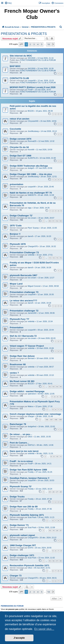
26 (53, 492)
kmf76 (30, 548)
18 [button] (49, 44)
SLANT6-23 (33, 158)
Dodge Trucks (17, 497)
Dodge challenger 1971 (22, 555)
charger (31, 416)
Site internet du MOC (21, 56)
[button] (21, 44)
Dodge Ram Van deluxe (22, 356)
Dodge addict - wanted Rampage (27, 391)
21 (61, 530)
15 (57, 258)
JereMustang (33, 131)
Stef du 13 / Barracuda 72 (23, 336)
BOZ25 (31, 111)
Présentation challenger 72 (24, 311)
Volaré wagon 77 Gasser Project (27, 346)
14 (53, 258)
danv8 (30, 236)
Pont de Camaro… (19, 443)
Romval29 (32, 141)
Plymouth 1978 (18, 244)
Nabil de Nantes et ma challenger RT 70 (31, 193)
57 (57, 561)
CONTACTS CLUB (19, 78)
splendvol (32, 394)
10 (61, 397)
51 (53, 221)
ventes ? (14, 373)
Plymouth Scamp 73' (21, 486)
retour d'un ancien (20, 119)
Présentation (17, 327)
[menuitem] (8, 3)
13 (50, 258)
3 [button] (34, 44)
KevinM (31, 150)
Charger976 (33, 246)
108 (56, 420)
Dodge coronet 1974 (20, 139)
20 (57, 530)
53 (61, 221)
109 (60, 420)
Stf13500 (32, 58)
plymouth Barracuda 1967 (23, 275)
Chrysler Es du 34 (19, 147)
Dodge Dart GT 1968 (20, 156)
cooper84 (32, 81)
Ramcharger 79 (18, 424)
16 (61, 258)
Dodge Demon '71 (19, 525)
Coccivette (15, 129)
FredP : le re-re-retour (21, 461)
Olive (30, 437)
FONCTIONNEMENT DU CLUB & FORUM (38, 60)
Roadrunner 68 (18, 364)
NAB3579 (32, 195)
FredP (30, 90)
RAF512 (31, 445)
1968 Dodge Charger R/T (23, 545)
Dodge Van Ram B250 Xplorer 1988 (28, 470)
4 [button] (38, 44)
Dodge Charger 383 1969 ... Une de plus (31, 174)
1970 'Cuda (16, 226)
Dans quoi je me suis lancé (24, 451)
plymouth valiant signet (22, 535)
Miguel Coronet (34, 286)
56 (53, 561)
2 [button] (30, 44)
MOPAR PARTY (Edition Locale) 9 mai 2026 (33, 87)
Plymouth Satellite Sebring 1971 (27, 515)
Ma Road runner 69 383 (22, 381)
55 (61, 387)
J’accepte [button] (19, 638)
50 (50, 221)
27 (57, 492)
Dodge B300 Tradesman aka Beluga (29, 166)
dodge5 (31, 168)
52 (57, 221)
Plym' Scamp (33, 228)
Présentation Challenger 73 (24, 252)
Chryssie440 (33, 121)
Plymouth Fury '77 (19, 319)
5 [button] (42, 44)
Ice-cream (32, 218)
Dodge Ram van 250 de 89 (24, 507)
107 (51, 420)
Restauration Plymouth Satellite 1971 (30, 565)
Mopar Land (16, 284)
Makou (31, 406)
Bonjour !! (15, 234)
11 (61, 456)
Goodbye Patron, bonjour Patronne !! (30, 478)
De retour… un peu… (21, 434)
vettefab (31, 255)
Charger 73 (16, 576)
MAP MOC (15, 66)
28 (61, 492)
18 (50, 530)
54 (57, 387)
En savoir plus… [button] (44, 629)
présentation (16, 184)
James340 (32, 313)
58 (61, 561)
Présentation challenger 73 (24, 292)
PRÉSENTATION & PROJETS (24, 34)
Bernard (31, 358)
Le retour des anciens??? (23, 301)
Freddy (31, 472)
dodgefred (32, 426)
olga (30, 208)
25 (50, 492)
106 (47, 420)
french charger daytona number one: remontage (35, 414)
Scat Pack (32, 517)
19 (53, 530)
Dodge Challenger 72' (21, 216)
